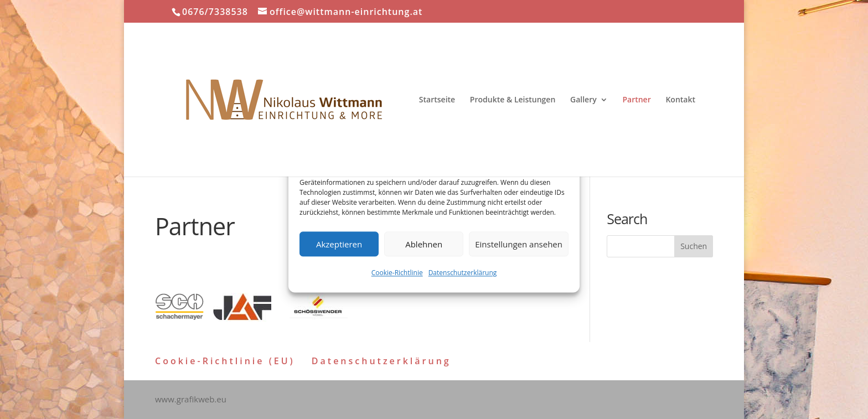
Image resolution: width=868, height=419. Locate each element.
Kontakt (680, 100)
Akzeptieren (339, 244)
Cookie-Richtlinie (397, 273)
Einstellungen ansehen (519, 244)
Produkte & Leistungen (513, 100)
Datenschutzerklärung (463, 273)
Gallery (583, 100)
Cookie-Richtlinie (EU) (225, 361)
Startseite (437, 100)
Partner (636, 100)
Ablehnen (424, 244)
